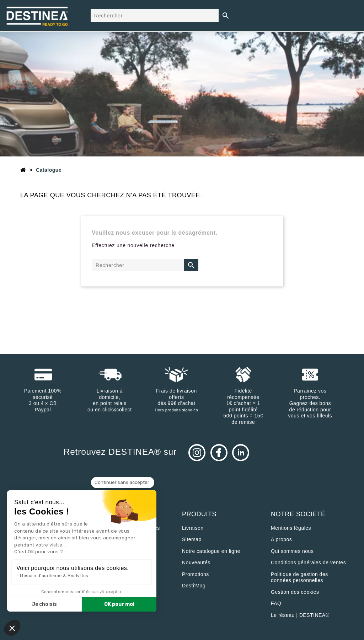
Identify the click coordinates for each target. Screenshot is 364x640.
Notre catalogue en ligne (211, 551)
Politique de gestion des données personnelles (299, 577)
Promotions (196, 574)
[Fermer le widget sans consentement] (123, 482)
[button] (12, 628)
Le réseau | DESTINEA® (300, 615)
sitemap (192, 539)
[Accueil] (23, 170)
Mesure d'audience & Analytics (54, 576)
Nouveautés (196, 562)
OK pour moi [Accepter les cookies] (119, 604)
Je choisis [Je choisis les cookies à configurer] (44, 604)
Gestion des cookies (295, 592)
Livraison (193, 528)
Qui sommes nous (292, 551)
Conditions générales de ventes (308, 562)
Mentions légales (291, 528)
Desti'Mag (194, 586)
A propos (281, 539)
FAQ (276, 603)
